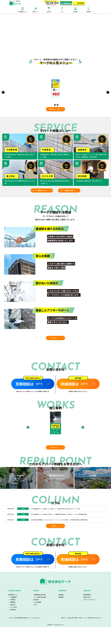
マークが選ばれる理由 (40, 614)
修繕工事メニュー (13, 612)
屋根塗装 (13, 619)
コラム (35, 622)
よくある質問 (37, 619)
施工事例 (36, 617)
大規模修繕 (13, 614)
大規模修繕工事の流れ (40, 612)
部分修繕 (13, 627)
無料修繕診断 (87, 612)
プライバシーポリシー (90, 617)
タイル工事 (13, 624)
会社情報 (61, 612)
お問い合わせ (87, 614)
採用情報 (61, 614)
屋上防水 (13, 622)
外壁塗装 (13, 617)
